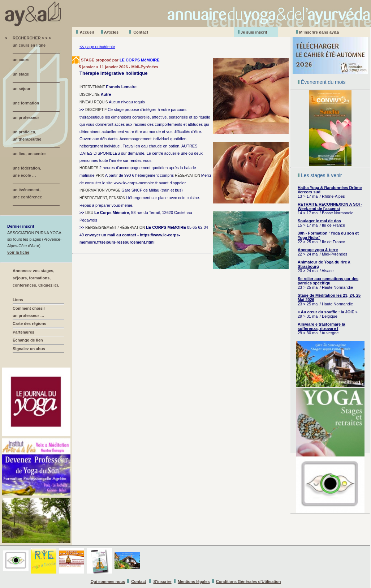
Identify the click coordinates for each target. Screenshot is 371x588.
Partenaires (23, 332)
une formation (26, 103)
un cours (21, 60)
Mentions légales (194, 581)
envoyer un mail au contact (111, 235)
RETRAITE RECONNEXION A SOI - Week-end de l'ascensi (330, 206)
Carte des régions (29, 323)
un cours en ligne (29, 45)
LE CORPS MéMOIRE (140, 60)
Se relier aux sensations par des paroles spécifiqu (328, 281)
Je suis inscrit (254, 32)
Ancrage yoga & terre (318, 250)
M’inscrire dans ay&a (319, 32)
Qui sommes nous (108, 581)
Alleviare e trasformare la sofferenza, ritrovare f (321, 326)
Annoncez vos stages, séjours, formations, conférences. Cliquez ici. (36, 278)
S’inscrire (163, 581)
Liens (18, 300)
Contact (141, 32)
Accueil (87, 32)
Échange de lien (28, 340)
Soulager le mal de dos (319, 221)
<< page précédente (97, 47)
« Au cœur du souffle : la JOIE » (328, 312)
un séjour (22, 89)
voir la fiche (18, 252)
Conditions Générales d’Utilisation (249, 581)
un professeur (26, 117)
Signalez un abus (29, 349)
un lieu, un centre (29, 154)
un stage (21, 74)
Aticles (111, 32)
